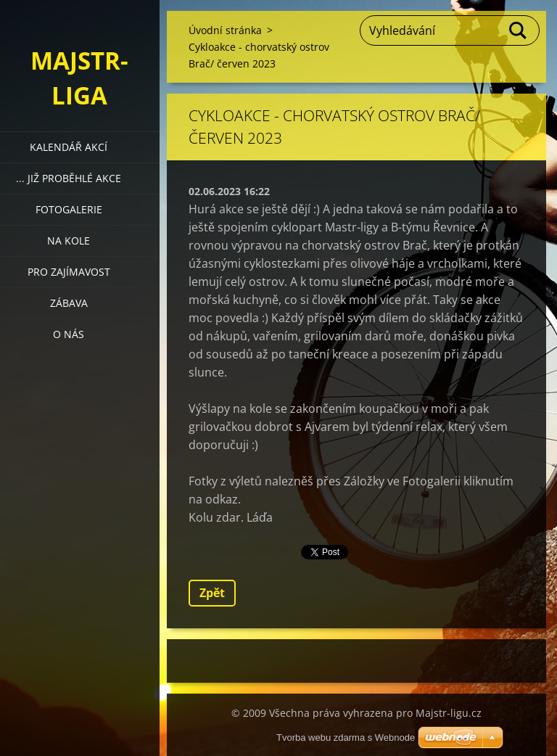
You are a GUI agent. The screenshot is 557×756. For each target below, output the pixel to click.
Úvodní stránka (225, 30)
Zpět (212, 593)
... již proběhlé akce (69, 178)
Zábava (69, 303)
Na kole (69, 241)
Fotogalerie (69, 209)
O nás (69, 334)
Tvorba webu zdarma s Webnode (346, 737)
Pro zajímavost (69, 272)
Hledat (519, 30)
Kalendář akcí (69, 147)
